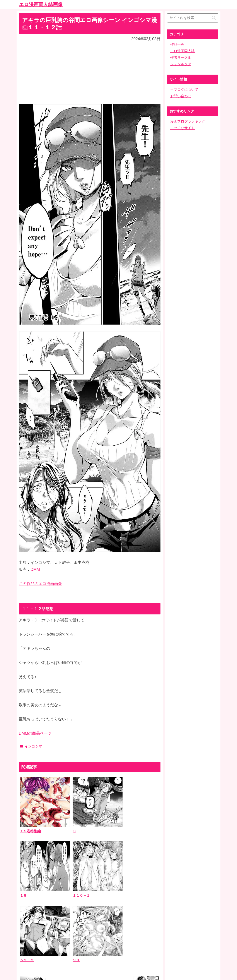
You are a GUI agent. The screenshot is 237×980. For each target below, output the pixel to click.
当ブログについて (184, 90)
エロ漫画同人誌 (182, 51)
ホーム (119, 946)
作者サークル (181, 57)
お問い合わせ (181, 96)
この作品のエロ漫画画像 (40, 584)
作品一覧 (177, 44)
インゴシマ (31, 746)
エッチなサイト (182, 128)
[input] (193, 18)
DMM (35, 570)
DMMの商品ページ (35, 733)
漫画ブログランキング (188, 121)
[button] (214, 18)
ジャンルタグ (181, 64)
